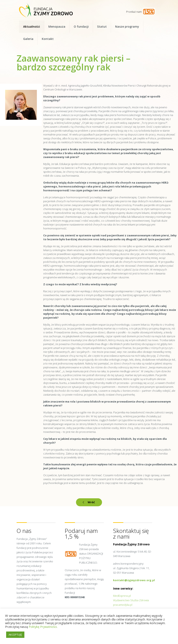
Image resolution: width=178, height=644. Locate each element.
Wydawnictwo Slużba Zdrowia (131, 600)
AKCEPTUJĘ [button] (15, 635)
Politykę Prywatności (43, 627)
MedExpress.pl (122, 596)
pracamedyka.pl (123, 605)
